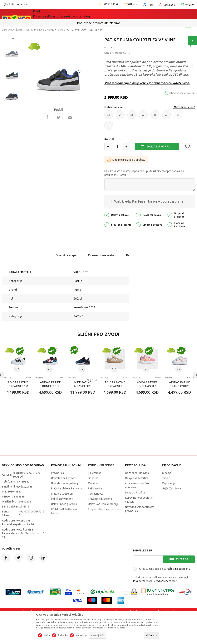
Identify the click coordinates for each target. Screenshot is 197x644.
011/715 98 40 (112, 23)
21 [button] (120, 116)
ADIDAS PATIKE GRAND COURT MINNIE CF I (180, 396)
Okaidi (98, 14)
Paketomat (94, 483)
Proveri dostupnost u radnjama (32, 265)
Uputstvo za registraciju (65, 493)
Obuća (51, 30)
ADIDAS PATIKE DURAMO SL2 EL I (147, 396)
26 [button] (178, 116)
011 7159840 (21, 491)
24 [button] (155, 116)
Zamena (93, 493)
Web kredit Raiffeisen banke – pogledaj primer (150, 201)
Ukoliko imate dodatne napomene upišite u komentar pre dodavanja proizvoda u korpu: (144, 173)
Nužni (47, 635)
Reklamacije (95, 498)
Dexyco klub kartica (137, 488)
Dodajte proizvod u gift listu (126, 160)
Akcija (62, 14)
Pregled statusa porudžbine (105, 519)
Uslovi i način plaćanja (64, 514)
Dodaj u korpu (159, 146)
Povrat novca (96, 503)
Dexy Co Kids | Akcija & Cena (17, 30)
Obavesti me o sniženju (182, 93)
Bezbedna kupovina (137, 483)
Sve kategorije (45, 14)
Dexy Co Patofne (135, 502)
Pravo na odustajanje (100, 508)
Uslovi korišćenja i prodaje (103, 514)
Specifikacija (18, 255)
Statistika (63, 635)
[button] (188, 147)
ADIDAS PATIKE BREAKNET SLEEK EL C (115, 396)
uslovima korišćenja (179, 578)
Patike (60, 30)
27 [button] (109, 127)
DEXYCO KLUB (79, 14)
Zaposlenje (169, 493)
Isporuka (93, 488)
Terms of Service (162, 591)
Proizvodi (39, 30)
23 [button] (143, 116)
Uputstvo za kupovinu (64, 488)
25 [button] (166, 116)
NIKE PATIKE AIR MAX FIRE (83, 394)
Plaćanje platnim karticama (67, 498)
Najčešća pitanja (171, 498)
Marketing (81, 635)
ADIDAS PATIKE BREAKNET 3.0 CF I (18, 396)
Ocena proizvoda (53, 255)
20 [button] (109, 116)
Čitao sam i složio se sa (165, 578)
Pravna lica (57, 483)
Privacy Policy (140, 591)
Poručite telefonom (90, 23)
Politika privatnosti (62, 508)
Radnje (166, 488)
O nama (167, 483)
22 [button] (132, 116)
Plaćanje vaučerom (62, 503)
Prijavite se (179, 569)
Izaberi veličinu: (114, 107)
